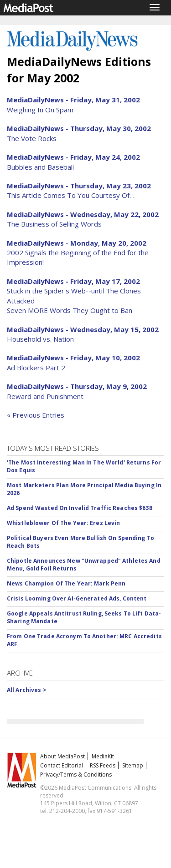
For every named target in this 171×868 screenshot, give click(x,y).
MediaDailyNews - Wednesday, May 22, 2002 (83, 214)
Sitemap (133, 765)
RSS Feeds (103, 765)
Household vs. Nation (40, 339)
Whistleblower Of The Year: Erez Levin (63, 523)
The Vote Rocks (32, 138)
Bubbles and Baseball (40, 167)
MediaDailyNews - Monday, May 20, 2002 (77, 243)
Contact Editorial (62, 765)
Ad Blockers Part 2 (36, 368)
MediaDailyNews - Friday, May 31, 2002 (73, 100)
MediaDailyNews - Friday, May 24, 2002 (73, 157)
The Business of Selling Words (54, 224)
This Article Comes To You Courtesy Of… (71, 195)
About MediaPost (62, 756)
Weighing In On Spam (40, 110)
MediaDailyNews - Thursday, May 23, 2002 (79, 186)
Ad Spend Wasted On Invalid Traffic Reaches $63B (80, 508)
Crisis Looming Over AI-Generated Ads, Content (77, 598)
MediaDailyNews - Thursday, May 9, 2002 (77, 386)
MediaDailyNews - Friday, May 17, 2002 (73, 281)
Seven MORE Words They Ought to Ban (70, 310)
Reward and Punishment (45, 396)
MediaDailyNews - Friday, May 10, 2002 (73, 358)
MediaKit (103, 756)
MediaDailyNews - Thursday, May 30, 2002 (79, 128)
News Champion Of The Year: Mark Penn (66, 583)
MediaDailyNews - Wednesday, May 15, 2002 (83, 329)
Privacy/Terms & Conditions (76, 775)
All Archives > (27, 690)
